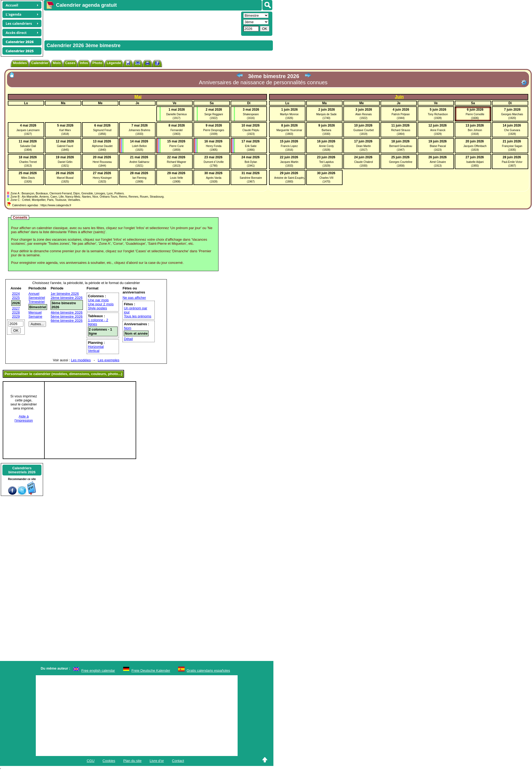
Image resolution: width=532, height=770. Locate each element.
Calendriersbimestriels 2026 (22, 470)
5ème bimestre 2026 (67, 316)
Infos (84, 63)
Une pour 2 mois (101, 304)
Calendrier (40, 63)
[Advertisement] (142, 23)
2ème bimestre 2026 (67, 298)
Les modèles (81, 360)
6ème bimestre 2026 (67, 321)
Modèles (20, 63)
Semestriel (37, 298)
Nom (127, 328)
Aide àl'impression (24, 418)
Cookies (109, 761)
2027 (16, 308)
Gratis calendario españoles (208, 671)
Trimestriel (37, 302)
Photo (97, 63)
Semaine (35, 316)
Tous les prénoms (138, 316)
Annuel (34, 294)
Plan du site (132, 761)
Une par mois (98, 300)
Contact (178, 761)
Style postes (98, 308)
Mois (57, 63)
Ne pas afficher (134, 298)
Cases (70, 63)
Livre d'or (157, 761)
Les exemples (108, 360)
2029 (16, 316)
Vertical (94, 351)
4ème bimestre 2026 (67, 312)
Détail (128, 339)
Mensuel (35, 312)
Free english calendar (98, 671)
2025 (16, 298)
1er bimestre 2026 (65, 294)
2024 (16, 294)
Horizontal (96, 347)
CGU (91, 761)
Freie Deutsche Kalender (151, 671)
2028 (16, 312)
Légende (114, 63)
